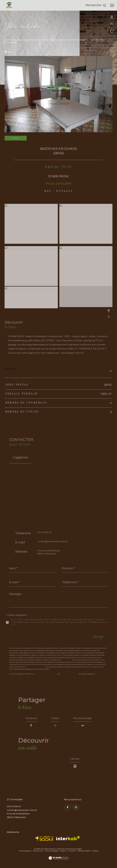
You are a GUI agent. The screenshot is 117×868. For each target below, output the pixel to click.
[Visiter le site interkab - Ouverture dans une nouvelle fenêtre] (68, 839)
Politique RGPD (84, 852)
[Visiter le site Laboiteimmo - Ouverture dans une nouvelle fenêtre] (58, 857)
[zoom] (31, 206)
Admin (64, 852)
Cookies (95, 852)
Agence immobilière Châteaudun (22, 40)
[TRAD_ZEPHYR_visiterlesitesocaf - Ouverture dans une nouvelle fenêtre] (45, 840)
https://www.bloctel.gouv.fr (36, 667)
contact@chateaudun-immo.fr (52, 541)
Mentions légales (52, 852)
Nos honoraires (25, 852)
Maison (94, 40)
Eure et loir (57, 40)
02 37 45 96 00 (44, 532)
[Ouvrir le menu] (112, 5)
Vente (45, 40)
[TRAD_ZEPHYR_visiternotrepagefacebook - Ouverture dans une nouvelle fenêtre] (67, 808)
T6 (101, 40)
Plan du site (38, 852)
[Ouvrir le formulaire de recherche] (96, 5)
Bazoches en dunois (77, 40)
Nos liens (72, 852)
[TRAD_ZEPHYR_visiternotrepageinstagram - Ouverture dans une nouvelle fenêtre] (75, 808)
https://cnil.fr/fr (67, 660)
